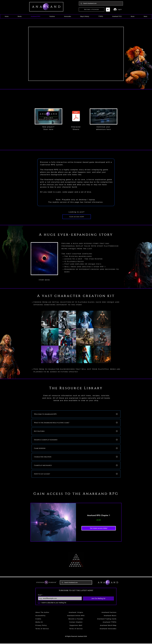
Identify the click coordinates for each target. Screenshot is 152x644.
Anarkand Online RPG (76, 616)
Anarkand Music (110, 616)
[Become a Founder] (92, 10)
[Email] (59, 598)
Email (40, 595)
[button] (20, 16)
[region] (48, 116)
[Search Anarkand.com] (101, 3)
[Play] (108, 10)
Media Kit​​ (39, 622)
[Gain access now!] (77, 217)
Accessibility (41, 616)
